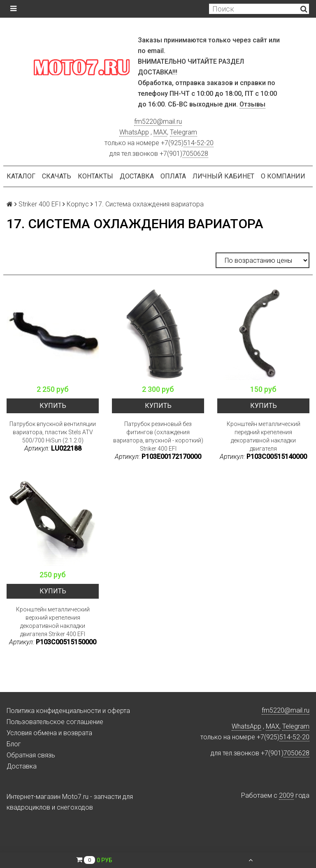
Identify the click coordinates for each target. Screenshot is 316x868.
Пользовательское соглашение (55, 722)
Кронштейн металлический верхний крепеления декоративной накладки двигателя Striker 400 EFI (53, 622)
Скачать (57, 176)
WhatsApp (134, 132)
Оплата (173, 176)
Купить (53, 406)
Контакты (95, 176)
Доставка (137, 176)
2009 (286, 795)
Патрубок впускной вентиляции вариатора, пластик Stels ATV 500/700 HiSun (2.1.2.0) (53, 432)
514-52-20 (199, 143)
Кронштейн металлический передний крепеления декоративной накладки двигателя (264, 436)
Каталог (21, 176)
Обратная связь (31, 755)
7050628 (195, 154)
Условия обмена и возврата (49, 733)
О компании (283, 176)
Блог (14, 744)
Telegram (184, 132)
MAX (160, 132)
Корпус (78, 204)
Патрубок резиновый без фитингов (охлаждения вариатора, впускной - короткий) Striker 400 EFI (158, 436)
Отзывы (252, 104)
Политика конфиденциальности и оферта (68, 711)
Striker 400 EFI (40, 204)
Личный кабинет (223, 176)
